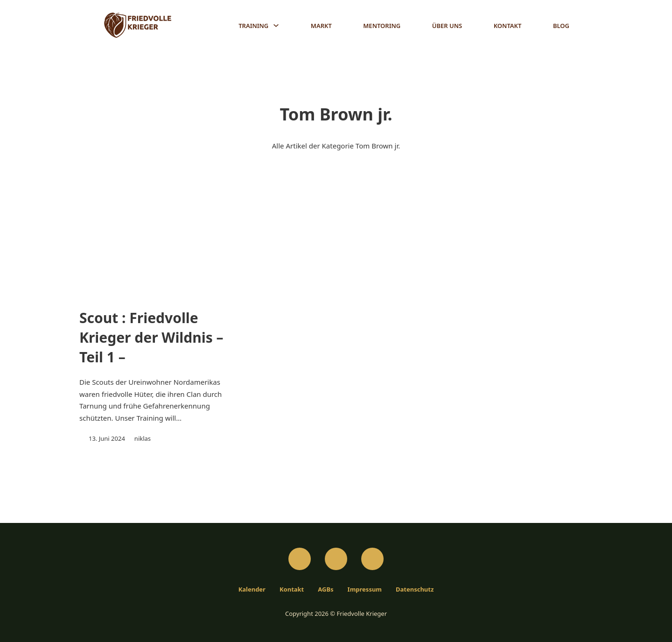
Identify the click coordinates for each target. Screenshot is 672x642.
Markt (321, 26)
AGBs (325, 587)
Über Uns (447, 26)
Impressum (365, 587)
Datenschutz (415, 587)
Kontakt (508, 26)
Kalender (252, 587)
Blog (561, 26)
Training (253, 26)
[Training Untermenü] (276, 25)
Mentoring (382, 26)
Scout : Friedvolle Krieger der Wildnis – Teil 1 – (151, 338)
